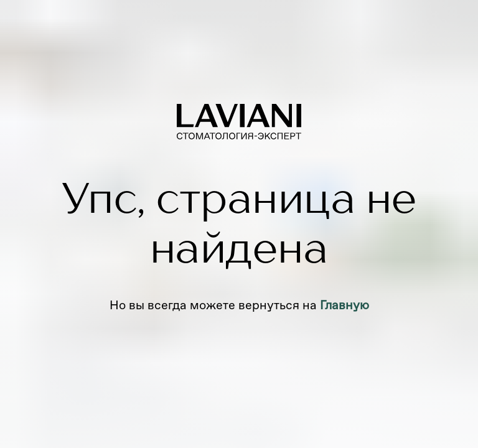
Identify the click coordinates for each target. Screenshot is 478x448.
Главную (344, 305)
